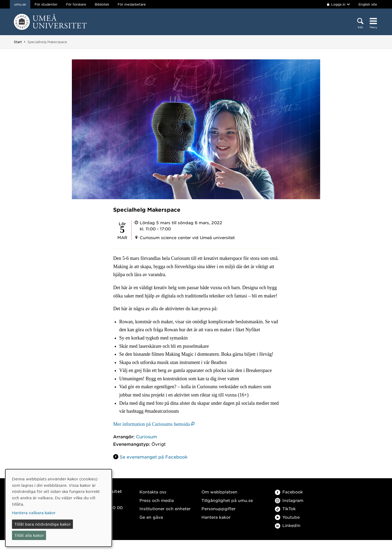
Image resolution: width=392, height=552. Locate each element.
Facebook (289, 492)
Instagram (289, 500)
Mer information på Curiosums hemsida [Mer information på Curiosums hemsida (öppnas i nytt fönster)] (151, 424)
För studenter (46, 4)
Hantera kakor (216, 517)
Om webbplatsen (219, 492)
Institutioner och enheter (165, 508)
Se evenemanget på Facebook (154, 457)
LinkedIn (288, 525)
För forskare (76, 4)
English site (368, 4)
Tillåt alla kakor (29, 535)
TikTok (285, 508)
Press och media (157, 500)
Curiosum (147, 436)
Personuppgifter (218, 508)
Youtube (287, 517)
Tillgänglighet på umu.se (227, 500)
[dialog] (59, 508)
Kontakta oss (153, 492)
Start (18, 42)
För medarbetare (132, 4)
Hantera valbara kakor (34, 513)
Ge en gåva (151, 517)
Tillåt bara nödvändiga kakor (43, 524)
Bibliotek (102, 4)
